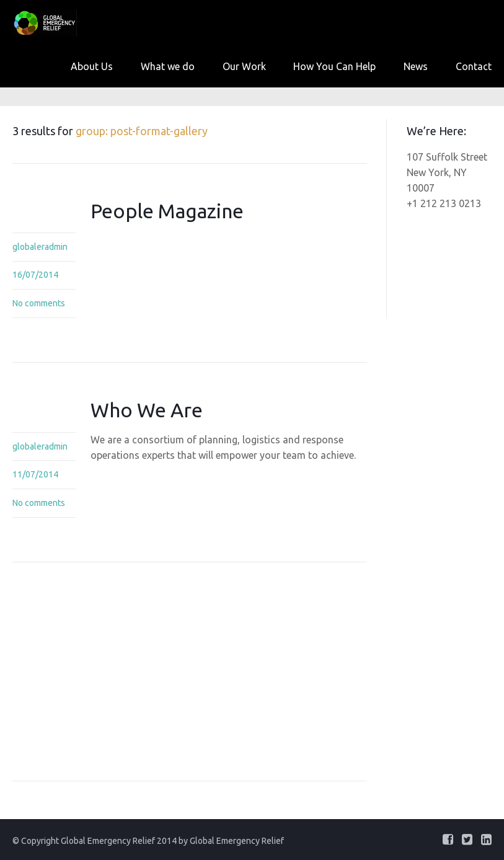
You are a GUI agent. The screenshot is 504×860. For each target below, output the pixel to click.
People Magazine (167, 211)
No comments (39, 303)
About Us (92, 66)
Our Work (244, 66)
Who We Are (147, 410)
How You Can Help (334, 66)
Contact (474, 66)
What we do (168, 66)
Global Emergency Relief (237, 841)
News (416, 66)
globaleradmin (40, 247)
